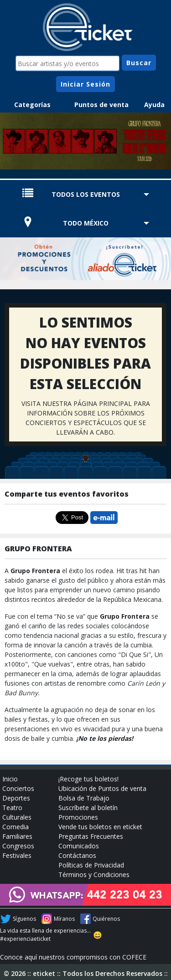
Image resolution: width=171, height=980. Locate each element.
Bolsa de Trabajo (84, 798)
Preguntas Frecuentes (91, 836)
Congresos (18, 846)
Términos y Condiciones (94, 875)
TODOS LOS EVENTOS (86, 194)
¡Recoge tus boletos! (88, 779)
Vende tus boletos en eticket (100, 827)
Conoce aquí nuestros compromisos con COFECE (73, 957)
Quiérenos (106, 919)
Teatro (12, 808)
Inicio (10, 779)
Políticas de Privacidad (91, 865)
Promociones (78, 817)
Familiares (17, 836)
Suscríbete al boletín (88, 808)
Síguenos (24, 919)
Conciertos (18, 788)
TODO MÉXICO (86, 223)
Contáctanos (77, 855)
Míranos (64, 919)
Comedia (16, 827)
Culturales (17, 817)
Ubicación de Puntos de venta (102, 788)
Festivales (17, 855)
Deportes (16, 798)
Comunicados (79, 846)
